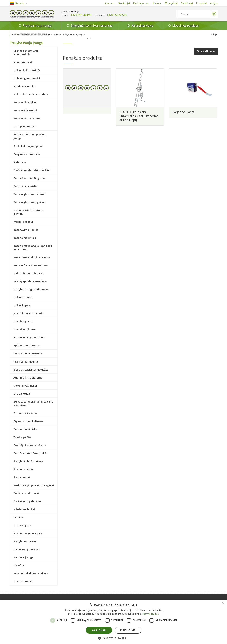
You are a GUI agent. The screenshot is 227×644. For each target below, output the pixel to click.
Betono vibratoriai (25, 110)
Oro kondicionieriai (25, 413)
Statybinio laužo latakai (28, 461)
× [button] (223, 604)
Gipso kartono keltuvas (28, 421)
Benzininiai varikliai (26, 186)
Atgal (215, 34)
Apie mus (110, 3)
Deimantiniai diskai (26, 429)
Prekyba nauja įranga (31, 27)
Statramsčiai (22, 477)
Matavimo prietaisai (26, 549)
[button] (113, 638)
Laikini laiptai (22, 305)
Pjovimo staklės (23, 469)
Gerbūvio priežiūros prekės (30, 453)
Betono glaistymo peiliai (29, 202)
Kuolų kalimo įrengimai (28, 146)
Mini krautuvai (22, 581)
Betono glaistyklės (25, 102)
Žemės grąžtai (22, 437)
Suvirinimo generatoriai (28, 533)
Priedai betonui (23, 222)
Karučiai (18, 517)
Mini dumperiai (23, 321)
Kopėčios (19, 565)
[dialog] (113, 622)
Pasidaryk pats (141, 3)
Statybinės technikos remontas (77, 25)
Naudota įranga (23, 557)
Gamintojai (124, 3)
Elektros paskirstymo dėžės (31, 369)
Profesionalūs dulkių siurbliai (32, 170)
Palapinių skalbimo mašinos (31, 573)
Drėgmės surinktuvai (27, 154)
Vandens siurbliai (24, 86)
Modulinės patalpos (162, 25)
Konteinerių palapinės (27, 501)
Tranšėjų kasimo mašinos (30, 445)
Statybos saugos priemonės (31, 289)
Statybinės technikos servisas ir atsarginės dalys (34, 35)
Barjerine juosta (185, 112)
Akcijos (214, 3)
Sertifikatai (187, 3)
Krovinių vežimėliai (25, 385)
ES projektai (171, 3)
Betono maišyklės (25, 238)
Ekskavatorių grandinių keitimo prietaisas (33, 403)
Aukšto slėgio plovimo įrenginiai (34, 485)
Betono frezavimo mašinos (31, 265)
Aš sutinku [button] (99, 630)
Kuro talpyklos (22, 525)
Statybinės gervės (25, 541)
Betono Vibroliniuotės (27, 118)
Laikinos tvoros (23, 297)
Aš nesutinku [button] (128, 630)
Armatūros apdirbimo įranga (32, 257)
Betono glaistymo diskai (29, 194)
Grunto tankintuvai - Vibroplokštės (26, 53)
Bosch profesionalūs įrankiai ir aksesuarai (33, 247)
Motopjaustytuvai (25, 126)
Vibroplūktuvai (23, 62)
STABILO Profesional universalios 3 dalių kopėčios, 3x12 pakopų (140, 116)
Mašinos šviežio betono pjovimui (28, 212)
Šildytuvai (20, 162)
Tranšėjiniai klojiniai (200, 25)
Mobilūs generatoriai (27, 78)
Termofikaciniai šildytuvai (30, 178)
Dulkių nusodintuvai (26, 493)
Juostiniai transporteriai (29, 313)
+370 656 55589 (117, 15)
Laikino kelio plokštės (27, 70)
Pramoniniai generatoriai (29, 337)
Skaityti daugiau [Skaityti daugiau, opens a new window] (151, 614)
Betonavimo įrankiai (26, 230)
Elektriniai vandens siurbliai (31, 94)
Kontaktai (201, 3)
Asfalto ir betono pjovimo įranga (30, 136)
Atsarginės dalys (123, 25)
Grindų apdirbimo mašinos (30, 281)
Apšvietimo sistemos (27, 345)
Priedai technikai (24, 509)
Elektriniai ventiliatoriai (28, 273)
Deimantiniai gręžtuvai (28, 353)
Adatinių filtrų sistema (28, 377)
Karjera (157, 3)
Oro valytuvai (22, 393)
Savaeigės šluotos (25, 329)
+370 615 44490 (81, 15)
